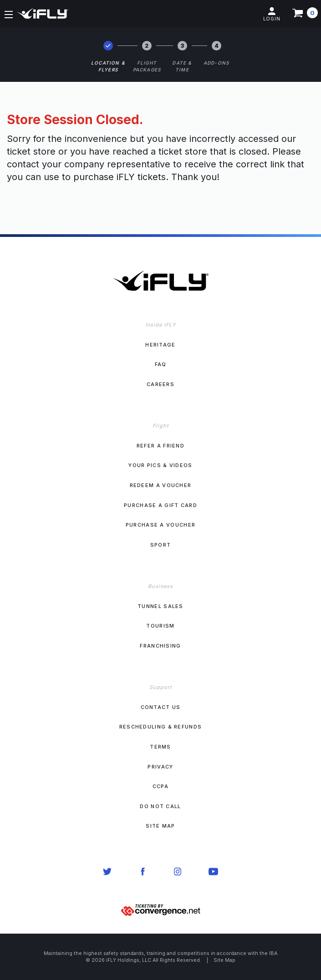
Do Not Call (160, 806)
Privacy (160, 767)
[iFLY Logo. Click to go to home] (160, 265)
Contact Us (161, 707)
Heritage (160, 345)
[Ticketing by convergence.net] (161, 909)
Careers (160, 384)
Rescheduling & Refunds (161, 727)
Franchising (160, 646)
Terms (160, 747)
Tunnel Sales (160, 606)
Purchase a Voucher (160, 525)
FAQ (161, 364)
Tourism (160, 626)
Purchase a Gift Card (160, 505)
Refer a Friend (160, 446)
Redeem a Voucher (161, 485)
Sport (161, 545)
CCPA (160, 786)
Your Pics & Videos (160, 465)
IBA (273, 953)
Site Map (160, 826)
